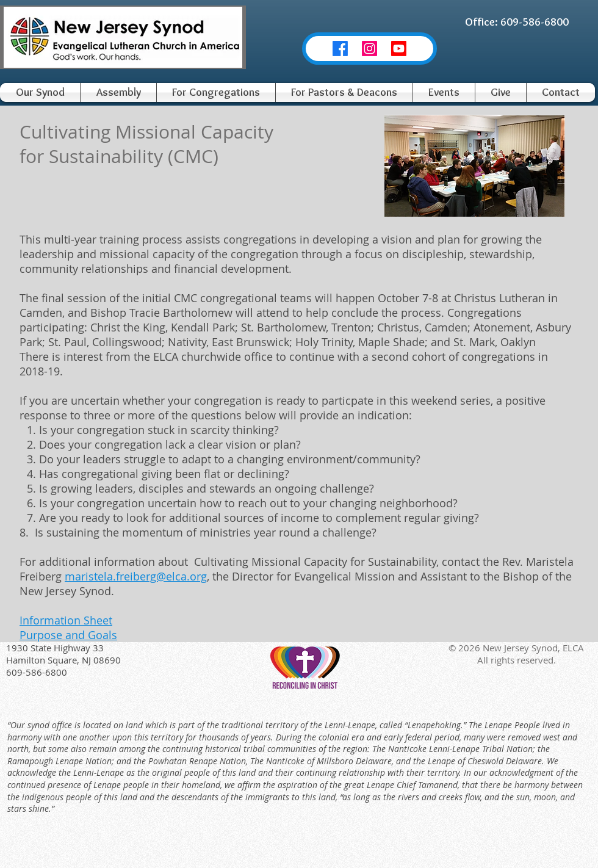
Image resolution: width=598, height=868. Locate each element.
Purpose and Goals (68, 635)
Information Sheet (66, 620)
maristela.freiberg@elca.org (136, 576)
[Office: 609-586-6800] (517, 22)
